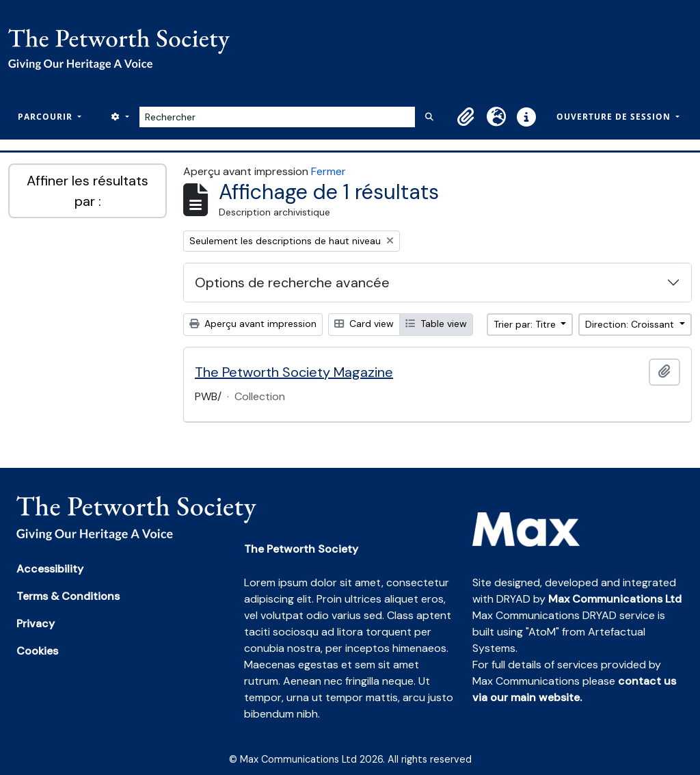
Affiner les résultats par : (87, 191)
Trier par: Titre (526, 324)
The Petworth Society (301, 549)
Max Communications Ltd (615, 599)
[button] (466, 117)
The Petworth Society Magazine (294, 372)
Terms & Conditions (68, 596)
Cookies (37, 651)
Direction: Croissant (631, 324)
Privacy (36, 623)
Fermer (328, 171)
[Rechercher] (277, 117)
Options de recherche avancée (292, 283)
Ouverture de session (615, 117)
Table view (436, 324)
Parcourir (46, 117)
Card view (364, 324)
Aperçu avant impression (253, 324)
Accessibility (50, 569)
